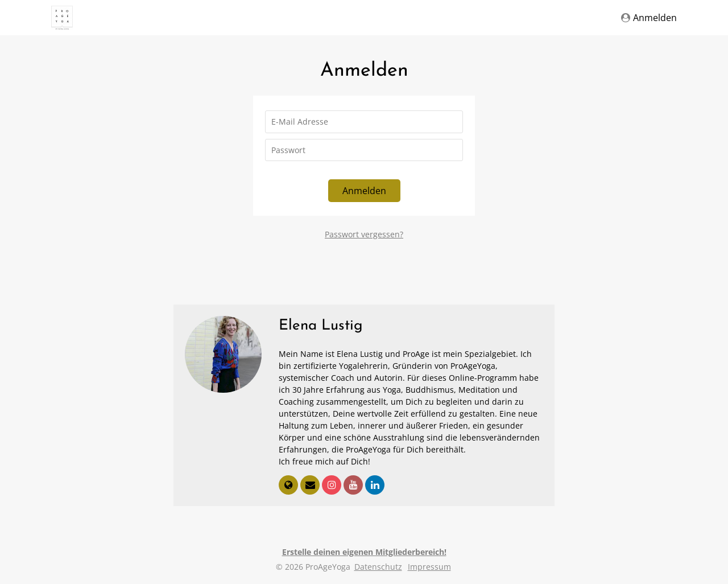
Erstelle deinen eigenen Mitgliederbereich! (364, 552)
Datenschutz (378, 567)
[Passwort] (364, 150)
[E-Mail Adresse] (364, 122)
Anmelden (649, 18)
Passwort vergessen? (364, 234)
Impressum (429, 567)
